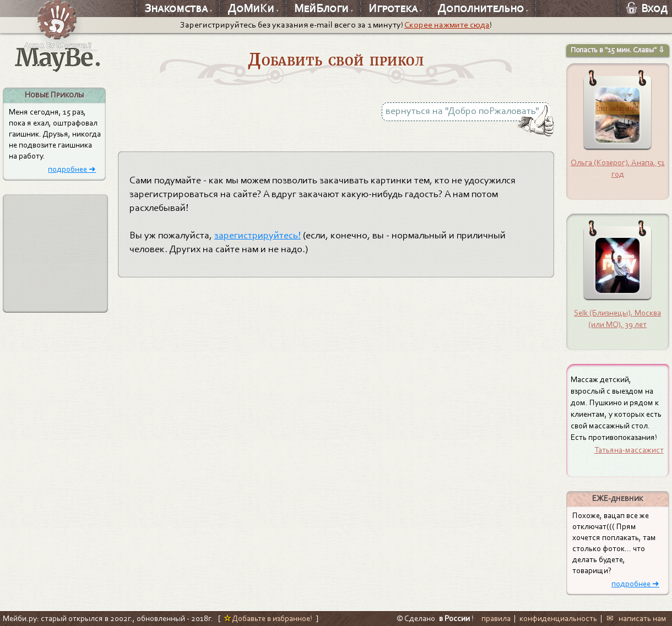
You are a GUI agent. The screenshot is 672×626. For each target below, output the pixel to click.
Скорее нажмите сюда (447, 25)
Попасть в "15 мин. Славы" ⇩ (618, 50)
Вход (647, 8)
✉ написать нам (636, 618)
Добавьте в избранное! (268, 618)
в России (454, 618)
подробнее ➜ (72, 169)
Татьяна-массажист (629, 450)
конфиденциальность (558, 618)
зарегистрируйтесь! (258, 235)
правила (496, 618)
